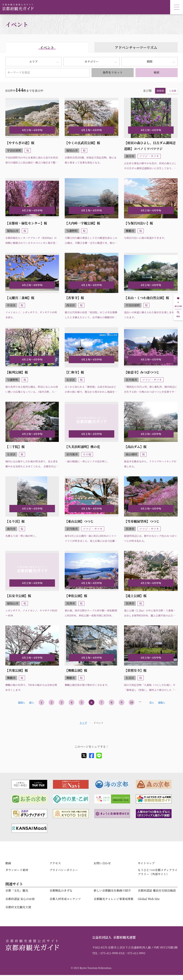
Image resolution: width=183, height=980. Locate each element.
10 (132, 702)
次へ (151, 702)
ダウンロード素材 (17, 870)
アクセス (55, 863)
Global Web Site (149, 899)
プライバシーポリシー (64, 870)
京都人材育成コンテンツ (65, 899)
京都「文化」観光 (17, 890)
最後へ (162, 702)
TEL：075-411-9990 (105, 953)
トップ (83, 723)
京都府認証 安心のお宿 (20, 899)
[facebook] (91, 756)
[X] (84, 756)
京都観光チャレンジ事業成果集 (114, 899)
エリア (33, 62)
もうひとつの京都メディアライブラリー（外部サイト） (158, 872)
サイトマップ (146, 863)
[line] (99, 756)
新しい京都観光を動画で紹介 (112, 890)
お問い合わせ (102, 863)
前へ (31, 702)
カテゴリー (91, 62)
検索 (157, 72)
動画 (8, 863)
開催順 (160, 91)
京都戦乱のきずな (61, 890)
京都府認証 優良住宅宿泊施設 (157, 890)
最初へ (21, 702)
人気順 (172, 91)
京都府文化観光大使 (18, 907)
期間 (150, 62)
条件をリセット (113, 72)
